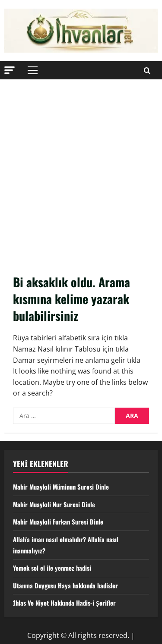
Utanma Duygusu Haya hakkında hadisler (69, 585)
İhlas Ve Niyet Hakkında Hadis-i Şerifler (68, 603)
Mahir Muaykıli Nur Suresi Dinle (57, 504)
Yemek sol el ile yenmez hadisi (56, 568)
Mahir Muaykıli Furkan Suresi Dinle (61, 521)
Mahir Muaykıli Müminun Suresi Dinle (64, 487)
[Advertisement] (81, 165)
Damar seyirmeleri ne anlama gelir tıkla (77, 360)
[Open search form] (147, 70)
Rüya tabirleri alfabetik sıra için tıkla (70, 338)
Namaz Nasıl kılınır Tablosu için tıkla (71, 349)
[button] (10, 70)
